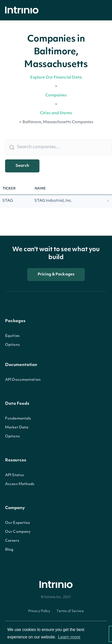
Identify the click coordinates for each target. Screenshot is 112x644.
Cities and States (56, 113)
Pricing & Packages (56, 275)
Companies (56, 96)
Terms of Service (70, 611)
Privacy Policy (39, 611)
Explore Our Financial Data (56, 78)
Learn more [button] (69, 637)
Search (22, 166)
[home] (23, 10)
